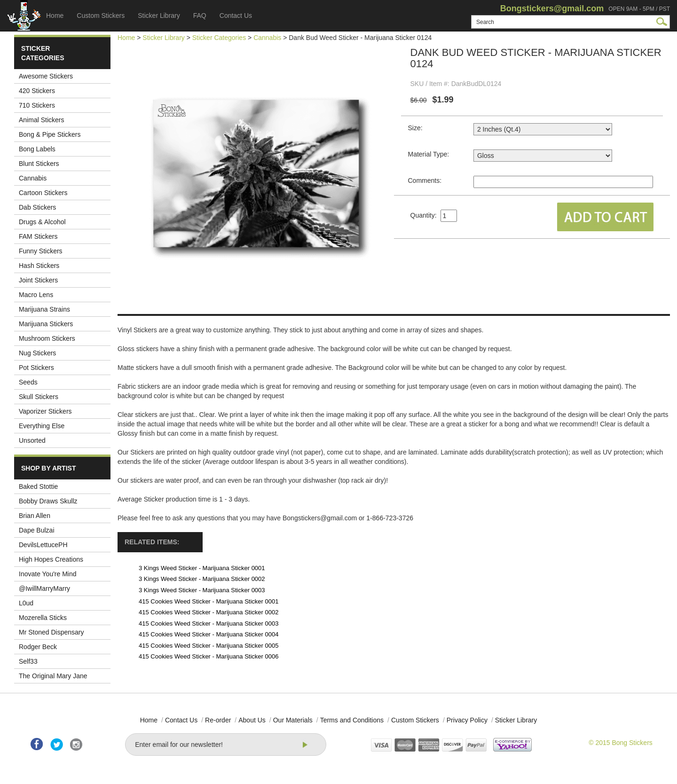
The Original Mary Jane (53, 676)
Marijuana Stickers (46, 324)
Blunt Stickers (39, 164)
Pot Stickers (36, 368)
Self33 (28, 661)
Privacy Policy (467, 720)
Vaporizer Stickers (45, 411)
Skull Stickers (39, 397)
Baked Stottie (38, 486)
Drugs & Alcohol (42, 222)
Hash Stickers (39, 266)
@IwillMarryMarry (44, 588)
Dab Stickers (37, 207)
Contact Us (236, 16)
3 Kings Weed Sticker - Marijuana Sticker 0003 (202, 590)
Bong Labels (37, 149)
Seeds (28, 382)
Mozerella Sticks (43, 618)
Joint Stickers (38, 280)
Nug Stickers (37, 353)
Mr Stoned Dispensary (51, 632)
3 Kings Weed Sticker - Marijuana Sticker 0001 (202, 568)
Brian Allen (35, 516)
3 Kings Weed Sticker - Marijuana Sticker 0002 (202, 579)
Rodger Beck (38, 647)
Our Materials (293, 720)
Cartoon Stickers (43, 193)
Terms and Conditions (352, 720)
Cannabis (33, 178)
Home (55, 16)
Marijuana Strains (44, 309)
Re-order (218, 720)
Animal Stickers (41, 120)
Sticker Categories (219, 38)
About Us (252, 720)
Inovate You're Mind (48, 574)
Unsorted (32, 440)
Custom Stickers (101, 16)
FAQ (200, 16)
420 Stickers (37, 91)
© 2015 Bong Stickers (621, 743)
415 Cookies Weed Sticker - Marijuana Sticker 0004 (209, 634)
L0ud (26, 603)
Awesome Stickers (46, 76)
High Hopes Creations (51, 559)
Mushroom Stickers (47, 338)
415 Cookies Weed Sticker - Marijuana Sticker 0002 (209, 612)
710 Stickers (37, 105)
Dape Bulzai (37, 530)
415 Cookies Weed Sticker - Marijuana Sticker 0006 (209, 656)
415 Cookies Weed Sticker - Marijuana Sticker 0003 (209, 623)
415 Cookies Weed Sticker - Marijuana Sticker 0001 (209, 601)
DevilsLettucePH (43, 545)
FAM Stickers (38, 236)
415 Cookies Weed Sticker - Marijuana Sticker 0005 (209, 646)
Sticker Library (159, 16)
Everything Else (42, 426)
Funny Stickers (41, 251)
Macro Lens (36, 295)
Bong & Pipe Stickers (50, 134)
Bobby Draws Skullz (48, 501)
